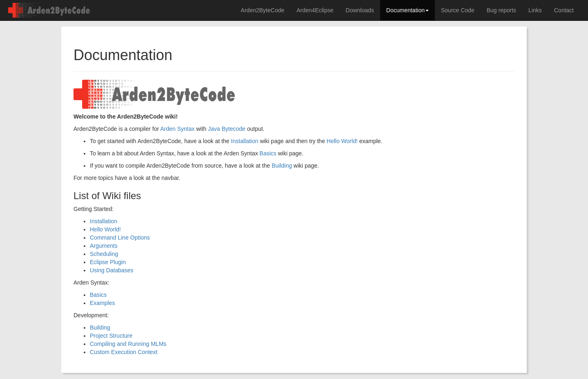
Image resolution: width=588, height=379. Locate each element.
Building (282, 166)
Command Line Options (120, 238)
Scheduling (104, 254)
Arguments (104, 246)
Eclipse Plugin (108, 262)
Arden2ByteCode (263, 10)
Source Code (458, 10)
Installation (245, 141)
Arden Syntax (177, 129)
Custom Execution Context (124, 352)
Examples (102, 303)
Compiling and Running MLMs (128, 344)
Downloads (360, 10)
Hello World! (342, 141)
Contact (564, 10)
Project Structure (111, 336)
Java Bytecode (227, 129)
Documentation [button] (408, 10)
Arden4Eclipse (315, 10)
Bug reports (501, 10)
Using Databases (112, 270)
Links (535, 10)
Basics (268, 153)
